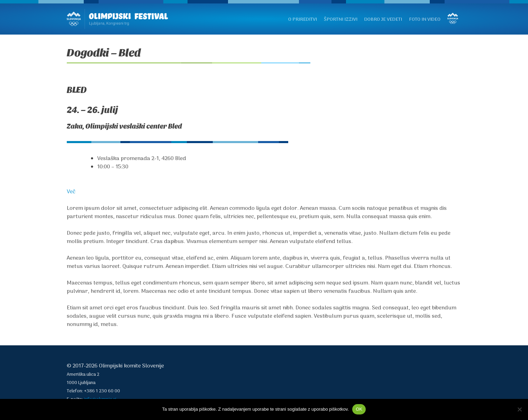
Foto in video (425, 20)
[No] (519, 409)
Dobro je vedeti (383, 20)
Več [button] (71, 192)
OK (359, 409)
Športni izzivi (341, 20)
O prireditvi (303, 20)
